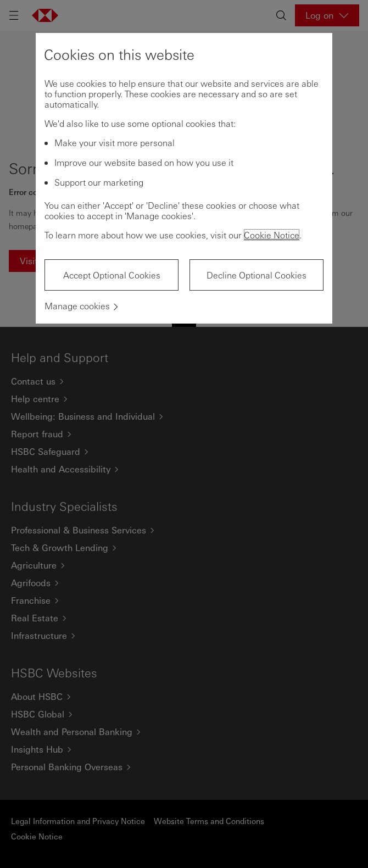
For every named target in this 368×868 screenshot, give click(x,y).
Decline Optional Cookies (257, 275)
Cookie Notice (272, 235)
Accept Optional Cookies (112, 275)
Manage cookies (77, 306)
